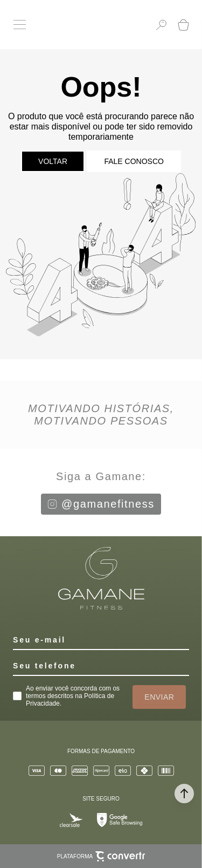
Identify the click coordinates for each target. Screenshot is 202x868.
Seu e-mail (39, 640)
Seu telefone (44, 666)
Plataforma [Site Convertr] (101, 856)
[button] (184, 794)
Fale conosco (134, 161)
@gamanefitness (101, 504)
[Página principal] (91, 25)
